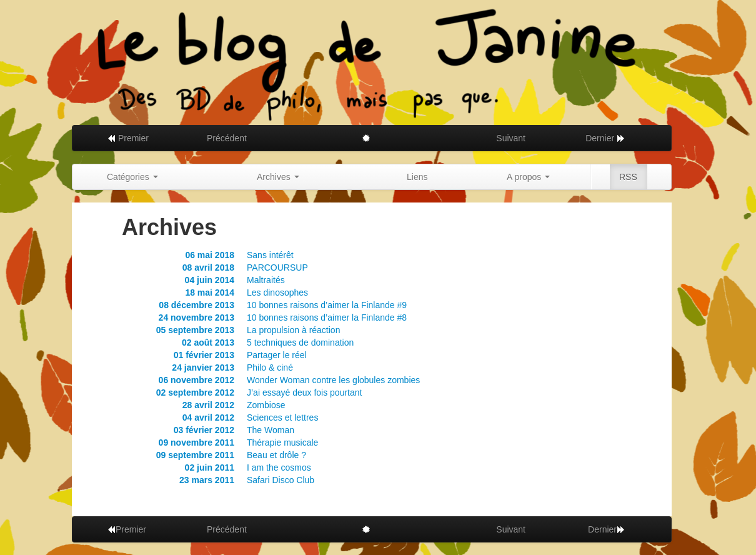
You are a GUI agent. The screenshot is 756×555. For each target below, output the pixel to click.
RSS (628, 177)
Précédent (227, 138)
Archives (278, 177)
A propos (528, 177)
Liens (417, 177)
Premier (128, 138)
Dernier (605, 138)
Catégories (132, 177)
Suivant (511, 138)
